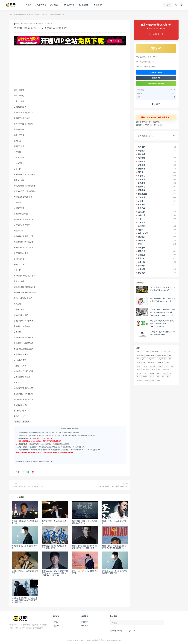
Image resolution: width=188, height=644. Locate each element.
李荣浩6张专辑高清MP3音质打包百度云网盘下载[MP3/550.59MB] (85, 547)
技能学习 (56, 626)
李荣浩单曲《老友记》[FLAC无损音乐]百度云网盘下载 (85, 522)
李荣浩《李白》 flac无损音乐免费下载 (115, 522)
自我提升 (56, 622)
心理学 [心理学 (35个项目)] (166, 366)
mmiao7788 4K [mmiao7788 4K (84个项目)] (150, 355)
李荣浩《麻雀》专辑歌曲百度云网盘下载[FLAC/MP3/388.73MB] (114, 547)
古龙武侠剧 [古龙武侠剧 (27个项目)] (151, 362)
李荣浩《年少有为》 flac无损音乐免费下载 (85, 572)
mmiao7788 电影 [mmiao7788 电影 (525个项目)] (162, 355)
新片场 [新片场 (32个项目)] (139, 373)
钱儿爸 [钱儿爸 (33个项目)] (147, 380)
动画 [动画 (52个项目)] (144, 362)
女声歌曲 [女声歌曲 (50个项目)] (153, 366)
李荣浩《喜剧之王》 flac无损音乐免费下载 (25, 522)
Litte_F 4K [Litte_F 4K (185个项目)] (155, 352)
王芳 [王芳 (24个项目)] (170, 373)
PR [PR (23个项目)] (170, 355)
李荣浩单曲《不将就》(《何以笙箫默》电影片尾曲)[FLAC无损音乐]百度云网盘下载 (25, 600)
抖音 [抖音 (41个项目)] (138, 370)
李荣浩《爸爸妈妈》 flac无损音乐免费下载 (39, 461)
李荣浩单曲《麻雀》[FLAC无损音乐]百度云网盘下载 (54, 547)
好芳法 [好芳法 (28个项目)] (160, 366)
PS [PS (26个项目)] (138, 359)
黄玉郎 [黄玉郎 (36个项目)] (159, 380)
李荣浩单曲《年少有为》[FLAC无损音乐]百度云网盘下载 (115, 572)
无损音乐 (32, 24)
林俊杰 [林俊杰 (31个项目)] (159, 373)
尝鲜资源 (30, 15)
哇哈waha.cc (22, 15)
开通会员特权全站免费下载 (156, 83)
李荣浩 (17, 422)
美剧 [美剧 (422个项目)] (158, 377)
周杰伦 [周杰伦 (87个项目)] (167, 362)
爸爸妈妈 (26, 422)
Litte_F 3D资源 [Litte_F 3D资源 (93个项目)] (146, 352)
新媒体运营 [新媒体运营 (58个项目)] (166, 370)
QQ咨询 (156, 104)
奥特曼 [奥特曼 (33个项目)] (146, 366)
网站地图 (95, 640)
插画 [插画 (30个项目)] (153, 370)
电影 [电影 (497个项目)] (138, 377)
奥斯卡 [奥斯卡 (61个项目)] (139, 366)
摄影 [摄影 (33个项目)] (159, 370)
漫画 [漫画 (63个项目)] (164, 373)
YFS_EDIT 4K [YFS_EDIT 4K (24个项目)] (152, 359)
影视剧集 (85, 622)
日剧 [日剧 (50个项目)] (145, 373)
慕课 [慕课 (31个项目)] (172, 366)
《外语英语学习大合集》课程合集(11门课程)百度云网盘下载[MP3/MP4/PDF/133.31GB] (163, 312)
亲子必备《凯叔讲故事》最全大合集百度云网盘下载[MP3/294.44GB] (163, 323)
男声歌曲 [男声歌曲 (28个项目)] (145, 377)
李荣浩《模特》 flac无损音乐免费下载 (55, 522)
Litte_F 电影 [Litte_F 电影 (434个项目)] (140, 355)
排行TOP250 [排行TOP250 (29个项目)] (146, 370)
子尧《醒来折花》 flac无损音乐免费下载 (113, 486)
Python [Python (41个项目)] (143, 359)
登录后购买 (156, 78)
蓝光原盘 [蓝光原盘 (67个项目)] (140, 380)
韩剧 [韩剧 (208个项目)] (153, 380)
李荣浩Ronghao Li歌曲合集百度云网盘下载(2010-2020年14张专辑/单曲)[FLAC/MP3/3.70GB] (55, 573)
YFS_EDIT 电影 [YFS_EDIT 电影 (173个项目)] (162, 359)
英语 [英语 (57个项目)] (168, 377)
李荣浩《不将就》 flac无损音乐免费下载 (25, 572)
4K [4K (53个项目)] (138, 352)
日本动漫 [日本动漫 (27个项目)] (151, 373)
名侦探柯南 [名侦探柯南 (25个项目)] (160, 362)
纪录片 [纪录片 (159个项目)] (152, 377)
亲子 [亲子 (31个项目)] (170, 359)
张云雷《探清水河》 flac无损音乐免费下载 (28, 486)
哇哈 (16, 24)
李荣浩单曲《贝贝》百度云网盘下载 (24, 547)
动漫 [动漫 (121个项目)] (138, 362)
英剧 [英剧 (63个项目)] (163, 377)
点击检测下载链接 (156, 72)
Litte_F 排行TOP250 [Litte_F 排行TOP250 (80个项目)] (166, 352)
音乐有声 (40, 24)
